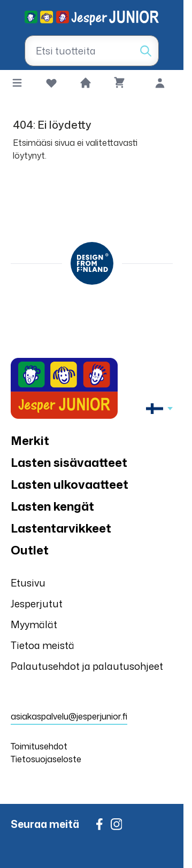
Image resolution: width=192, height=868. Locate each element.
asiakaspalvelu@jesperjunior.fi (69, 716)
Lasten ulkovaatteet (70, 484)
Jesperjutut (37, 604)
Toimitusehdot (39, 746)
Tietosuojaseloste (46, 759)
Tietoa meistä (43, 645)
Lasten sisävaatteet (69, 462)
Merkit (30, 440)
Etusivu (28, 583)
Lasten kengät (52, 506)
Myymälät (34, 624)
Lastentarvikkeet (61, 528)
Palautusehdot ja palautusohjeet (87, 666)
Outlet (30, 550)
